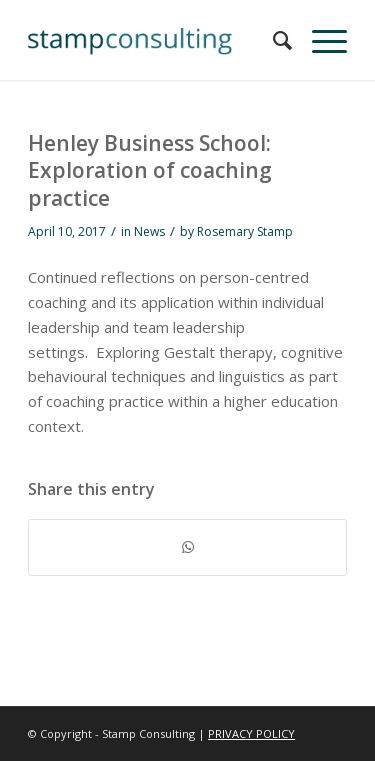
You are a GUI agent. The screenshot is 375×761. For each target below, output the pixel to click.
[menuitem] (272, 40)
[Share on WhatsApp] (187, 547)
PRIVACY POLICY (251, 733)
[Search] (272, 40)
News (149, 231)
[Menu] (319, 40)
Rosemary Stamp (245, 231)
